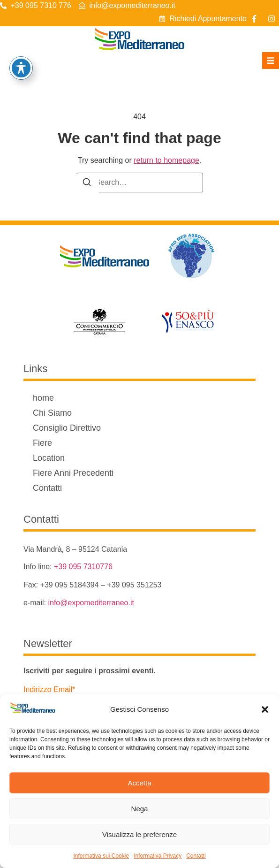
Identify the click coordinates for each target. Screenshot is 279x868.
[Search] (87, 184)
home (43, 398)
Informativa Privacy (158, 856)
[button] (265, 709)
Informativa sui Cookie (101, 856)
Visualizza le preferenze (139, 834)
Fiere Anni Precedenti (73, 473)
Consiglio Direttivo (67, 428)
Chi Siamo (52, 413)
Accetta (139, 783)
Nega (140, 809)
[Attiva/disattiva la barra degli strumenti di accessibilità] (21, 68)
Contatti (196, 856)
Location (49, 458)
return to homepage (166, 160)
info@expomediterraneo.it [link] (91, 603)
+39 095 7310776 (83, 567)
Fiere (42, 443)
